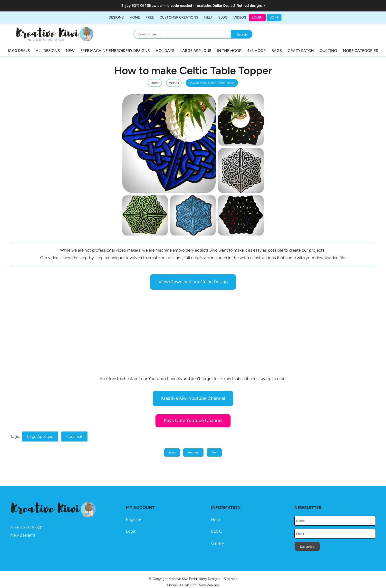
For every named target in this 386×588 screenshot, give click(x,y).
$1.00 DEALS (19, 51)
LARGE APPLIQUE (196, 51)
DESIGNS (116, 17)
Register (134, 519)
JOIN (274, 17)
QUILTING (328, 51)
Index (172, 452)
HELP (208, 17)
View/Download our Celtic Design (193, 282)
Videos (240, 17)
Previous (193, 452)
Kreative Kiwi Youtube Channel (193, 398)
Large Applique (40, 436)
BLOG (223, 17)
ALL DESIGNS (48, 51)
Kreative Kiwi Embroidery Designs (194, 579)
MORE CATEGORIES (361, 51)
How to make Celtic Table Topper (212, 83)
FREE (150, 17)
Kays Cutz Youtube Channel (193, 420)
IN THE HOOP (229, 51)
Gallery (218, 543)
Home (135, 17)
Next (214, 452)
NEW (70, 51)
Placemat (74, 436)
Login (257, 17)
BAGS (277, 51)
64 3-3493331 (30, 528)
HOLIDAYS (165, 51)
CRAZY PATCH (301, 51)
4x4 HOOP (256, 51)
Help (215, 519)
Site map (231, 579)
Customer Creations (179, 17)
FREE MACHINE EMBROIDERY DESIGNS (115, 51)
